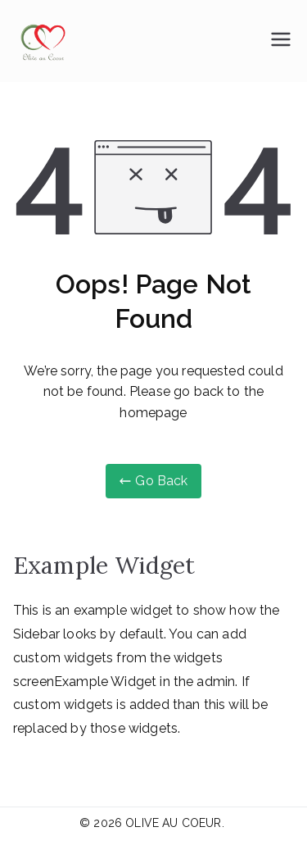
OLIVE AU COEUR (173, 823)
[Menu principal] (281, 41)
